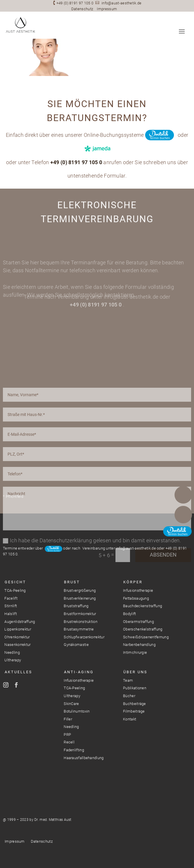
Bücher (129, 696)
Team (128, 680)
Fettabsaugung (136, 598)
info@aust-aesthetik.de (122, 3)
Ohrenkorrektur (17, 637)
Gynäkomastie (76, 645)
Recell (69, 742)
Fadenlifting (74, 750)
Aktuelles (18, 672)
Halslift (10, 614)
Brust (72, 582)
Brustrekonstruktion (81, 622)
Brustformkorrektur (80, 614)
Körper (133, 582)
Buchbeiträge (135, 704)
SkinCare (71, 704)
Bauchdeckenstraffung (143, 606)
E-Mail (183, 515)
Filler (68, 719)
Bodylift (129, 614)
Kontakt (130, 719)
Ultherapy (13, 660)
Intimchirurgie (135, 652)
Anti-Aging (79, 672)
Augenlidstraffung (20, 622)
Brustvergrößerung (80, 590)
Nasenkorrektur (17, 645)
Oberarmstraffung (138, 622)
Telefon (183, 495)
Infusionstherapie (138, 590)
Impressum (107, 9)
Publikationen (135, 688)
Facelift (11, 598)
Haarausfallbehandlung (84, 758)
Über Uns (135, 672)
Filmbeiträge (134, 711)
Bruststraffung (76, 606)
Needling (12, 652)
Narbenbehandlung (139, 645)
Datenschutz (82, 9)
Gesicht (15, 582)
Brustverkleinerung (80, 598)
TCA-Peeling (15, 590)
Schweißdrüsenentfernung (146, 637)
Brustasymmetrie (79, 629)
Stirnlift (11, 606)
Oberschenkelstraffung (143, 629)
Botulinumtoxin (77, 711)
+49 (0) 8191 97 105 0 (75, 3)
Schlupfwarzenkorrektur (84, 637)
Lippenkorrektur (18, 629)
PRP (67, 735)
